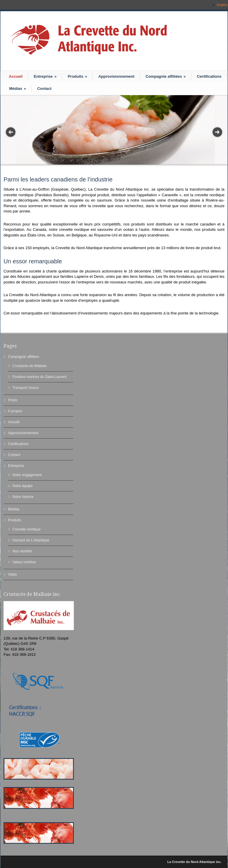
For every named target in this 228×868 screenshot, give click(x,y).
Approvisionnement (116, 76)
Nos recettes (22, 551)
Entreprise (45, 76)
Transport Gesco (26, 388)
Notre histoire (23, 497)
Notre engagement (27, 475)
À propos (15, 411)
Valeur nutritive (24, 562)
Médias (18, 89)
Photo (13, 400)
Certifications (209, 76)
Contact (44, 89)
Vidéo (12, 575)
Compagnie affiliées (166, 76)
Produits (77, 76)
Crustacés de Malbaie (30, 366)
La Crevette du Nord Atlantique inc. (194, 862)
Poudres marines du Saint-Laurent (39, 377)
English (222, 5)
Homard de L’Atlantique (31, 540)
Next (217, 132)
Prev (11, 132)
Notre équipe (23, 486)
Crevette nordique (26, 529)
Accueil (16, 76)
